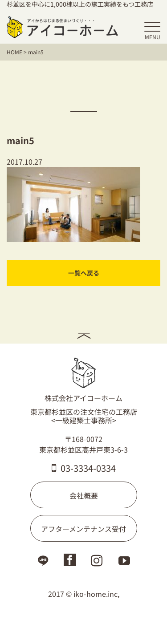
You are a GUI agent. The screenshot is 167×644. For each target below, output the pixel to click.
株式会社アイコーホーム (83, 380)
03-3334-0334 (84, 468)
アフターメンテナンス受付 (83, 529)
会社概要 (84, 495)
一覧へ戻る (84, 273)
